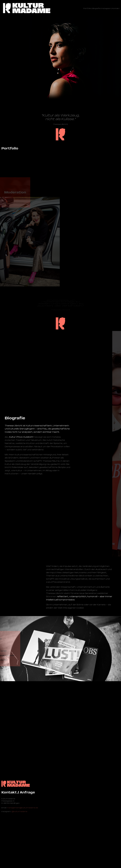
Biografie (96, 8)
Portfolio (87, 8)
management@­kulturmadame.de (23, 845)
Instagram (106, 8)
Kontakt (116, 8)
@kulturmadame (19, 849)
